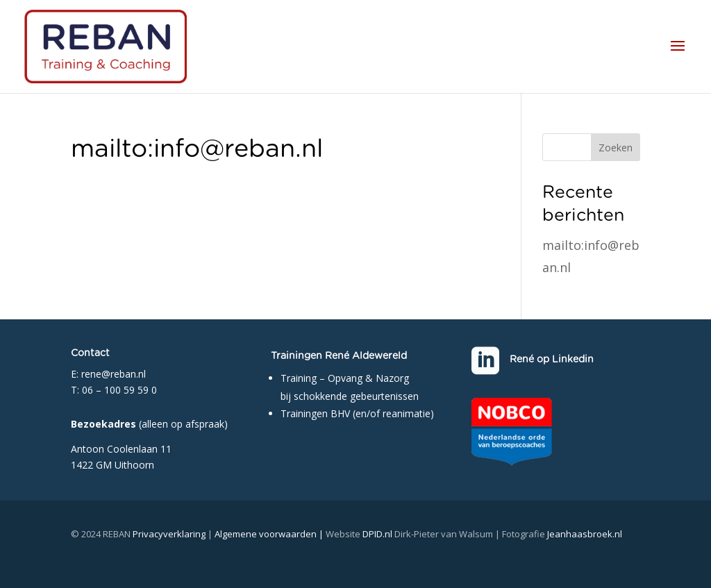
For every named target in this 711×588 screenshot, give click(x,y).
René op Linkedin (552, 360)
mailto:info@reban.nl (197, 149)
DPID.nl (377, 534)
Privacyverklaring (169, 534)
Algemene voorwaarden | (270, 534)
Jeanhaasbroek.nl (585, 534)
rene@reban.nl (114, 374)
